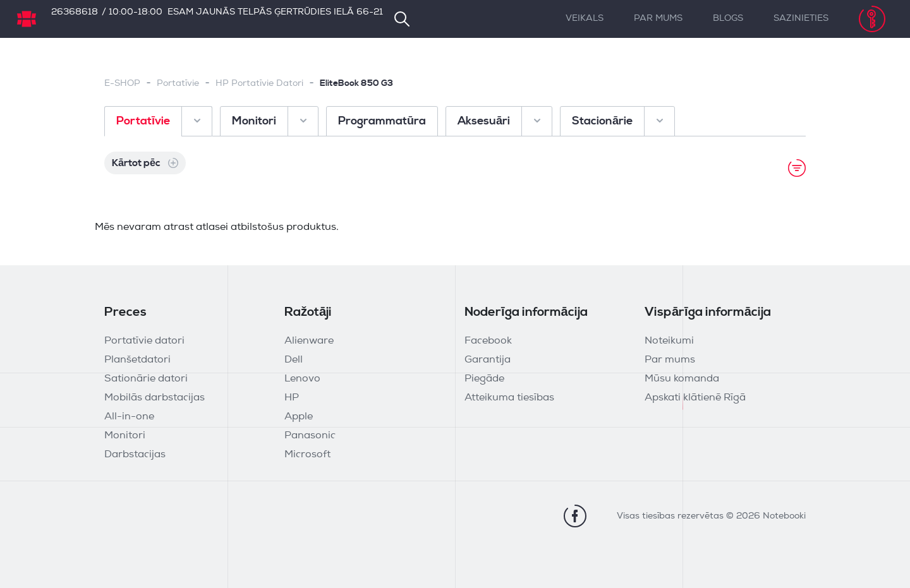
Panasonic (310, 436)
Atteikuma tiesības (509, 398)
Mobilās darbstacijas (155, 398)
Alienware (309, 341)
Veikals (585, 19)
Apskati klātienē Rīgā (695, 398)
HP (292, 398)
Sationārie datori (146, 379)
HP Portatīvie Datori (259, 84)
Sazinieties (801, 19)
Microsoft (307, 455)
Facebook (488, 341)
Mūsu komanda (682, 379)
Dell (294, 360)
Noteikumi (669, 341)
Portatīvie (178, 84)
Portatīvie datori (144, 341)
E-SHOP (122, 84)
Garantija (488, 360)
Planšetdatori (137, 360)
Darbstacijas (135, 455)
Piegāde (484, 379)
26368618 (75, 12)
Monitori (125, 436)
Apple (299, 417)
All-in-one (129, 417)
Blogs (728, 19)
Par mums (658, 19)
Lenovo (302, 379)
